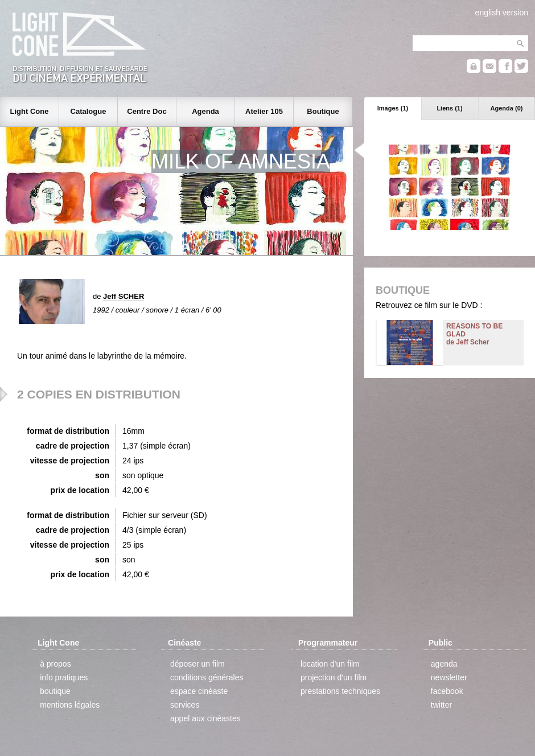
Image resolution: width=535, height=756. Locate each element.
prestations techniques (340, 691)
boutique (55, 691)
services (185, 705)
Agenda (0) (507, 108)
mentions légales (70, 705)
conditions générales (207, 677)
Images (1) (393, 108)
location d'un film (330, 664)
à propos (55, 664)
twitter (441, 705)
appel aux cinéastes (205, 718)
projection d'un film (334, 677)
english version (502, 13)
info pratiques (64, 677)
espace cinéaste (199, 691)
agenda (444, 664)
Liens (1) (449, 108)
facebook (447, 691)
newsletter (449, 677)
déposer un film (197, 664)
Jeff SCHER (124, 296)
